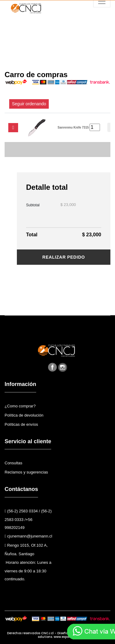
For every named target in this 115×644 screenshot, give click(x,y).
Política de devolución (24, 415)
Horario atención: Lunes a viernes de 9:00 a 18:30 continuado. (28, 571)
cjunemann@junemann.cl (28, 536)
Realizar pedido (64, 257)
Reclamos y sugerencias (26, 472)
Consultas (13, 463)
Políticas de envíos (21, 424)
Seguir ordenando (29, 104)
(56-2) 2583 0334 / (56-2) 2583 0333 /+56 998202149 (28, 519)
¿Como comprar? (20, 406)
